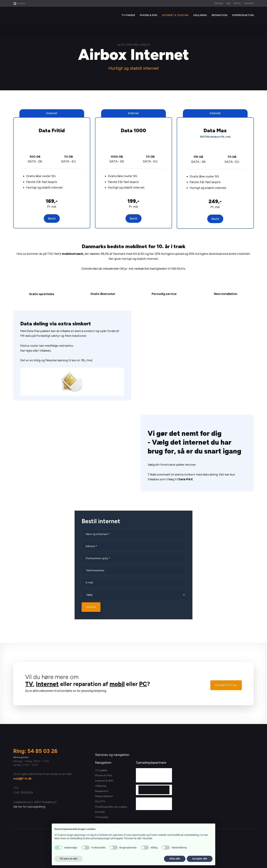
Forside (219, 3)
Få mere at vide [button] (69, 859)
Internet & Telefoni (175, 15)
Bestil (52, 218)
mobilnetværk (73, 254)
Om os (237, 3)
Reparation (219, 15)
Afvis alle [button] (175, 859)
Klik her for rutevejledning (29, 807)
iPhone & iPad (149, 15)
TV (29, 684)
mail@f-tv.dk (22, 779)
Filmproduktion (243, 15)
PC (143, 684)
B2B (228, 3)
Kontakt (249, 3)
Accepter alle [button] (200, 859)
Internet (47, 684)
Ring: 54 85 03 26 (35, 751)
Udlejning (200, 15)
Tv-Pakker (128, 15)
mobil (117, 684)
